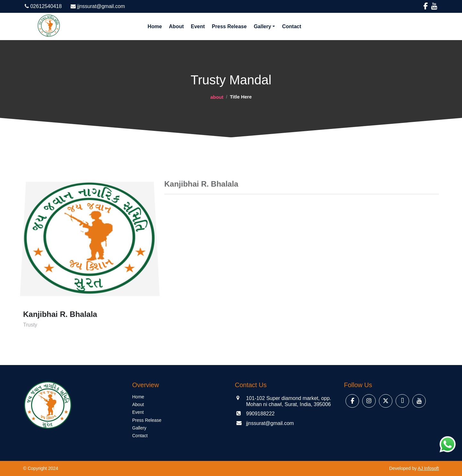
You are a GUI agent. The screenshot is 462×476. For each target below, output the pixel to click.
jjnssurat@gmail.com (98, 6)
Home (155, 26)
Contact (292, 26)
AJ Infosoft (428, 468)
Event (198, 26)
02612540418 (43, 6)
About (176, 26)
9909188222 (260, 414)
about (217, 97)
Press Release (229, 26)
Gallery (262, 26)
